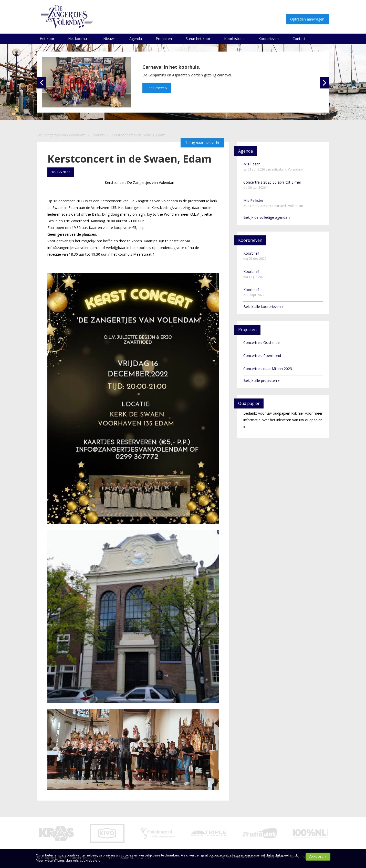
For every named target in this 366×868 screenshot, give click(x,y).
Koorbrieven (269, 39)
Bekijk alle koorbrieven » (263, 307)
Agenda (136, 39)
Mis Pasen (273, 167)
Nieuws (109, 39)
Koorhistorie (234, 39)
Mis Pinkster (273, 203)
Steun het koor (198, 39)
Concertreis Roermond (262, 356)
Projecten (164, 39)
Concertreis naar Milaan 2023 (268, 369)
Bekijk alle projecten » (262, 380)
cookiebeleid (90, 860)
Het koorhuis (79, 39)
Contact (299, 39)
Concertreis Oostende (262, 342)
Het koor (47, 39)
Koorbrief (255, 256)
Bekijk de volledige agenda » (267, 217)
